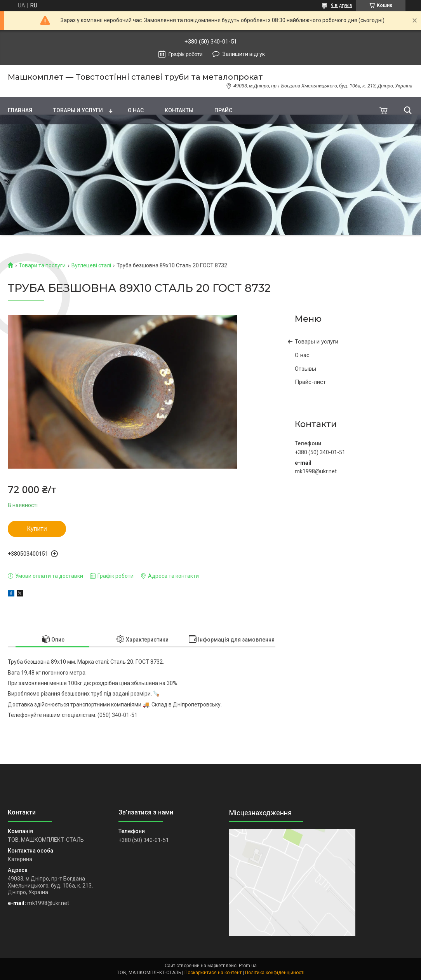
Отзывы (305, 369)
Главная (20, 110)
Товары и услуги (78, 110)
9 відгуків (342, 5)
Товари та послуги (42, 265)
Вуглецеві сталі (91, 265)
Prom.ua (248, 966)
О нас (136, 110)
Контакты (179, 110)
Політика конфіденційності (275, 973)
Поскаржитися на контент (213, 973)
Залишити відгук (244, 54)
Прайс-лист (310, 382)
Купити (37, 529)
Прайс (223, 110)
